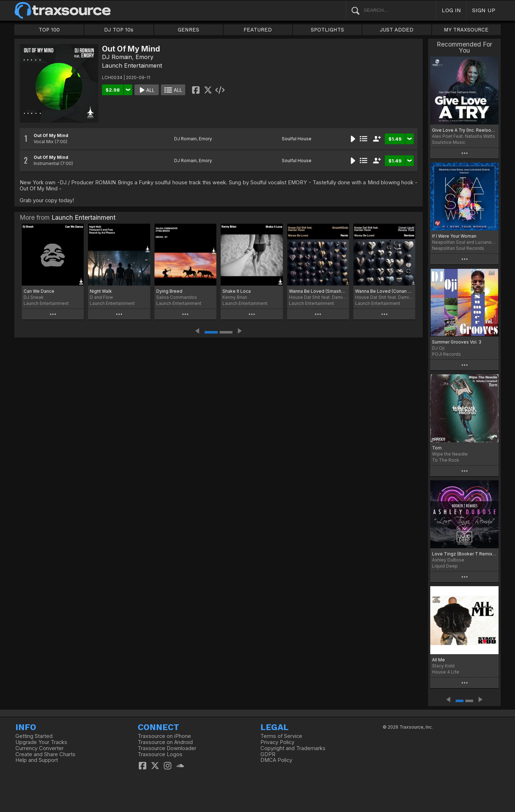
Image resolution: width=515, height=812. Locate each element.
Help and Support (37, 760)
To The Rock (446, 460)
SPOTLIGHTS (327, 30)
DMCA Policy (276, 760)
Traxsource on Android (165, 742)
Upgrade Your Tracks (41, 742)
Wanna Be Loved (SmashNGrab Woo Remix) (318, 291)
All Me (438, 660)
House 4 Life (446, 672)
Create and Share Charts (45, 754)
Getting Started (34, 736)
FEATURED (258, 30)
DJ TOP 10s (119, 30)
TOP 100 (49, 30)
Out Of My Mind (51, 135)
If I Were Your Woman (454, 236)
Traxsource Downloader (167, 748)
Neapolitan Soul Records (458, 248)
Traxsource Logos (160, 754)
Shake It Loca (237, 291)
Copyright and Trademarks (293, 748)
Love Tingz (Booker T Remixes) (464, 554)
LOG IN (451, 10)
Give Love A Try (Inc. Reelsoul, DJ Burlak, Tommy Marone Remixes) (464, 130)
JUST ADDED (397, 30)
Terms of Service (281, 736)
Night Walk (101, 291)
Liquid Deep (445, 566)
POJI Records (447, 354)
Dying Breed (169, 291)
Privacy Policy (277, 742)
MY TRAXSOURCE (466, 30)
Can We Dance (39, 291)
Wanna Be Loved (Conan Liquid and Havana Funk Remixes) (384, 291)
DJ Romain (117, 57)
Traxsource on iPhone (164, 736)
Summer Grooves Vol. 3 (457, 342)
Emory (144, 57)
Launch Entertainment (132, 65)
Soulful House (297, 139)
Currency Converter (40, 748)
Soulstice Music (449, 142)
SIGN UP (484, 10)
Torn (437, 448)
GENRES (188, 30)
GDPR (268, 754)
